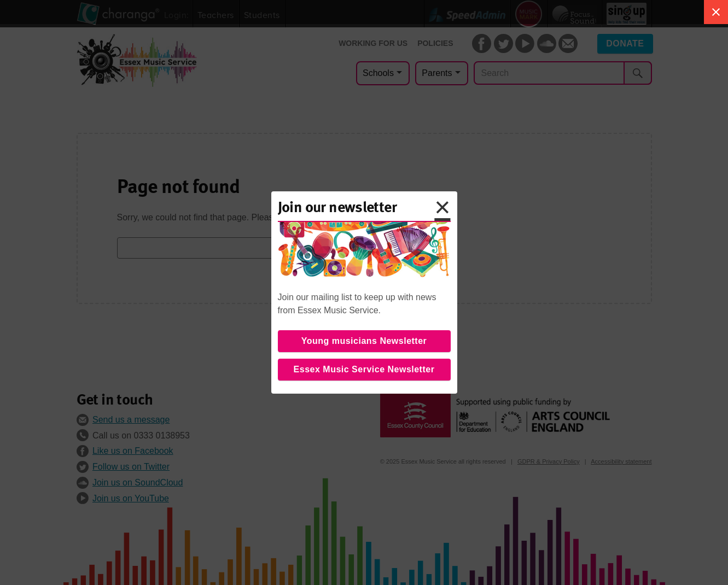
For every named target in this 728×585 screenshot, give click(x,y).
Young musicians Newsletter (364, 341)
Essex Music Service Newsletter (364, 369)
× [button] (442, 207)
